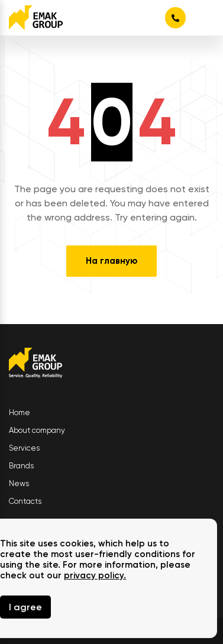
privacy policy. (95, 575)
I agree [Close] (25, 607)
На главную (112, 261)
